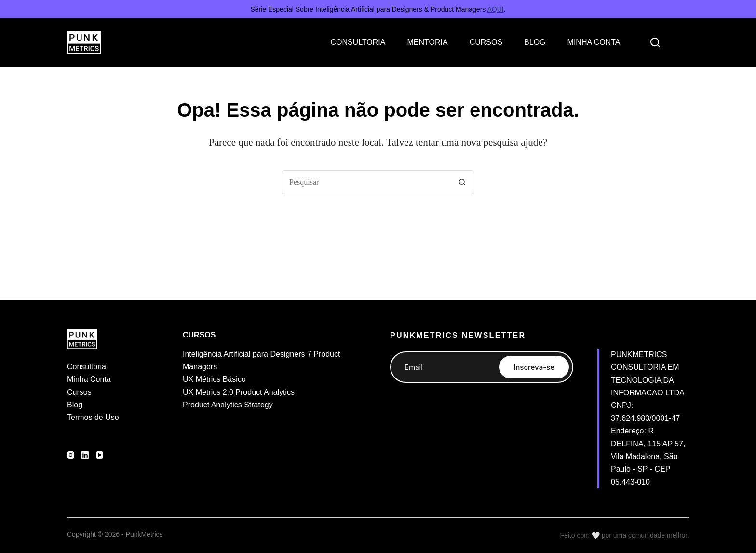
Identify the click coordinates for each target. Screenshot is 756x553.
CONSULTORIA (358, 42)
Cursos (79, 392)
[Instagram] (71, 455)
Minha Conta (89, 379)
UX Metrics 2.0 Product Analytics (239, 392)
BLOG (535, 42)
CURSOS (486, 42)
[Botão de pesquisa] (462, 182)
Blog (75, 405)
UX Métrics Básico (214, 379)
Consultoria (87, 367)
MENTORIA (427, 42)
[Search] (655, 42)
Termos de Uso (93, 417)
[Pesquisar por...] (366, 182)
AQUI (495, 9)
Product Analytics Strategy (228, 405)
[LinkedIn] (85, 455)
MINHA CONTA (594, 42)
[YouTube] (100, 455)
